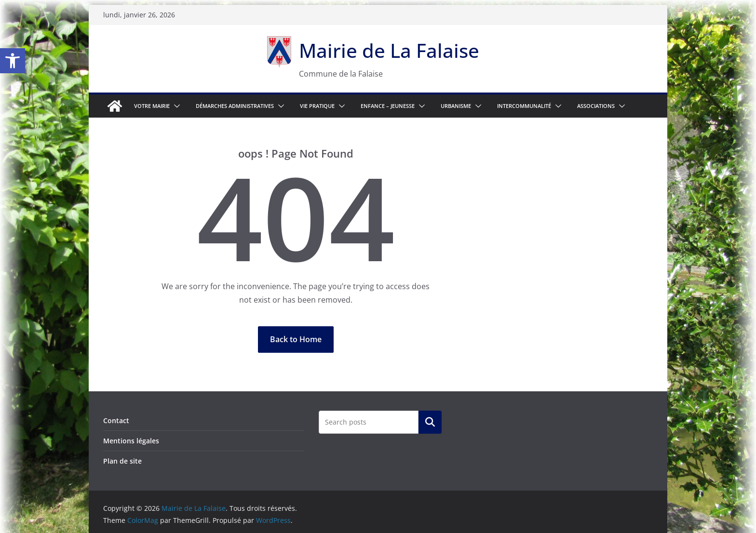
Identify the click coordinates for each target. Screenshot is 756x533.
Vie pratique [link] (317, 106)
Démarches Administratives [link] (235, 106)
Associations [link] (596, 106)
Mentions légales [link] (131, 441)
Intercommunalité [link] (524, 106)
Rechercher (430, 422)
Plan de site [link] (122, 461)
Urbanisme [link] (456, 106)
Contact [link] (116, 420)
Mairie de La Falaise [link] (389, 50)
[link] (13, 61)
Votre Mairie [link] (152, 106)
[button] (175, 106)
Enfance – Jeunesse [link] (388, 106)
